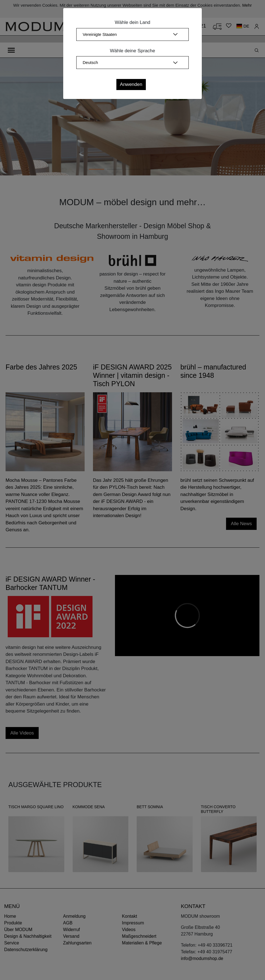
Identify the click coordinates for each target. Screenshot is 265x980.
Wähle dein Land (132, 22)
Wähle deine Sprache (133, 51)
